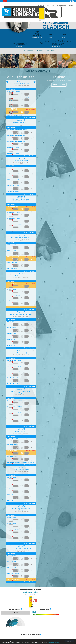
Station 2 (21, 120)
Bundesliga (41, 5)
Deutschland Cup (62, 5)
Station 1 (21, 81)
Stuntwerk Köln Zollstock (21, 122)
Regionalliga (51, 5)
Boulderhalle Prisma (21, 161)
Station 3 (21, 158)
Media (71, 5)
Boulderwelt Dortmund (21, 84)
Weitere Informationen (53, 643)
